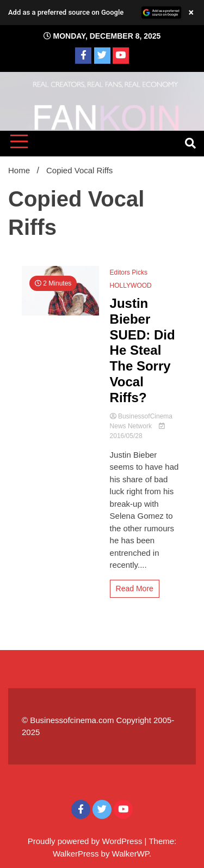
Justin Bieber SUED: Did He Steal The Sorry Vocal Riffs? (143, 350)
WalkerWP (131, 854)
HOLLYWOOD (131, 286)
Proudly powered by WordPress (86, 841)
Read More (135, 588)
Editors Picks (129, 272)
